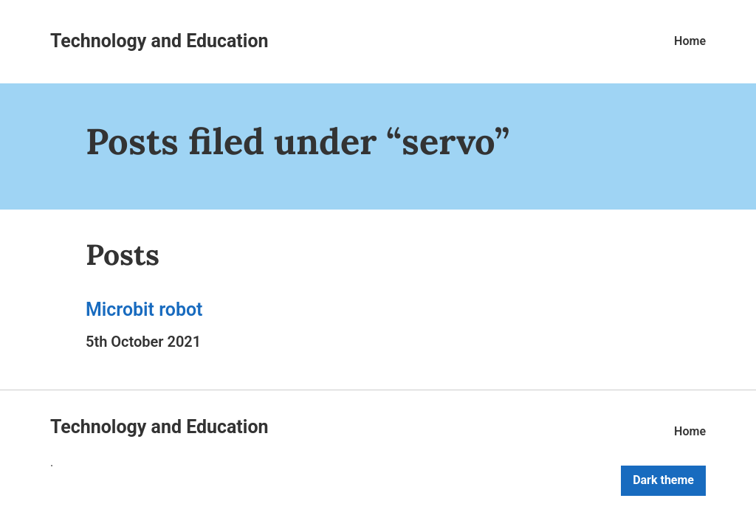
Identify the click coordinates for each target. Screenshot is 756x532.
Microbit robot (144, 310)
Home (690, 41)
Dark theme (663, 480)
